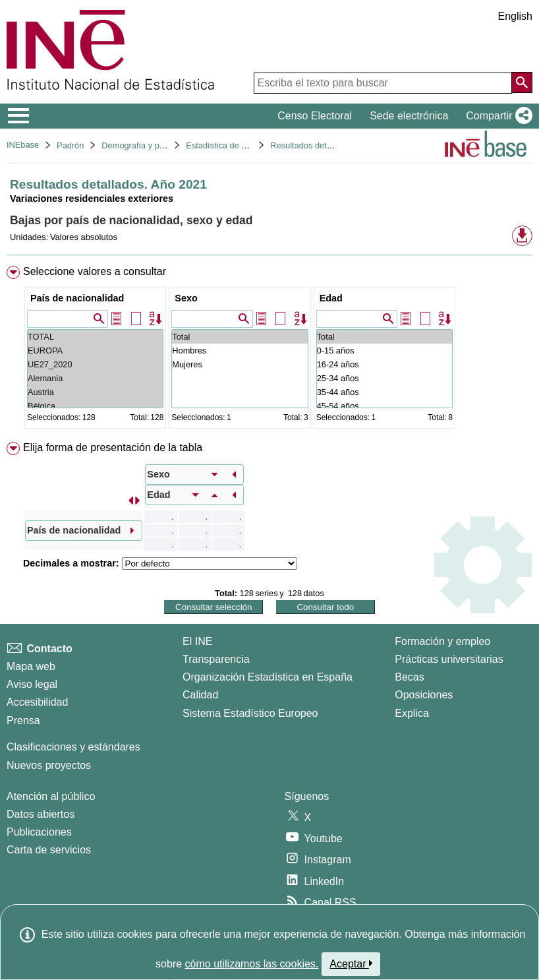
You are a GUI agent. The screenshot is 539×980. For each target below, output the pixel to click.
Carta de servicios (49, 850)
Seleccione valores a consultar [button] (95, 271)
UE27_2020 (95, 364)
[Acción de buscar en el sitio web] (522, 82)
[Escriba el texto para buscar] (383, 83)
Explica (412, 713)
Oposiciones (424, 695)
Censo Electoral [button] (315, 116)
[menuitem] (269, 350)
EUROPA (95, 351)
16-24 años (384, 364)
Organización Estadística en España (268, 677)
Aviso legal (32, 684)
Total (240, 337)
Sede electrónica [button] (409, 116)
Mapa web (31, 666)
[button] (496, 116)
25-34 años (384, 378)
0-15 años (384, 351)
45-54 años (384, 406)
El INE (197, 641)
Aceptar (351, 964)
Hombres (240, 351)
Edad (331, 298)
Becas (409, 677)
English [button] (515, 16)
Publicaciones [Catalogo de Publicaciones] (39, 832)
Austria (95, 392)
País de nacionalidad (77, 298)
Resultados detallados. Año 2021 (332, 145)
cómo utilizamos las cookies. (252, 964)
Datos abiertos (41, 814)
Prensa (23, 720)
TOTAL (95, 337)
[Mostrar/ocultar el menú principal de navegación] (19, 116)
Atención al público (51, 796)
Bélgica (95, 406)
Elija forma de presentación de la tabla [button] (113, 447)
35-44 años (384, 392)
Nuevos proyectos (49, 765)
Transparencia (216, 659)
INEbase (23, 145)
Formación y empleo (442, 641)
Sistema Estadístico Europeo (250, 713)
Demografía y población (146, 145)
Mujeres (240, 364)
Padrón (70, 145)
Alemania (95, 378)
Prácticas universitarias (449, 659)
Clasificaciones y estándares (73, 747)
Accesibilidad (37, 702)
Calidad (200, 695)
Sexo (186, 298)
